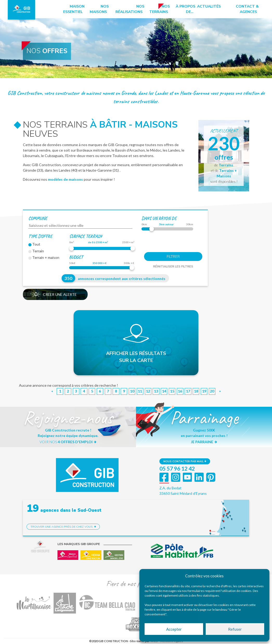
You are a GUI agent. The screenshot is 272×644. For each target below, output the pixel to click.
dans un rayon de (159, 218)
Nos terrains (160, 9)
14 (164, 391)
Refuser (235, 629)
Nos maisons (99, 9)
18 (196, 391)
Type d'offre (40, 236)
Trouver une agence (63, 527)
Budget (76, 257)
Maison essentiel (74, 9)
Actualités (209, 6)
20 (212, 391)
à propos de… (186, 9)
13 (156, 391)
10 (132, 391)
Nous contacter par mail (185, 461)
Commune (38, 218)
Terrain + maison (44, 257)
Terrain (36, 251)
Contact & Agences (247, 9)
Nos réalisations (130, 9)
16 (180, 391)
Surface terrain (86, 236)
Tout (34, 244)
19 (204, 391)
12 (148, 391)
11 (140, 391)
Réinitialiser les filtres (173, 267)
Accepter (174, 629)
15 (172, 391)
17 (188, 391)
